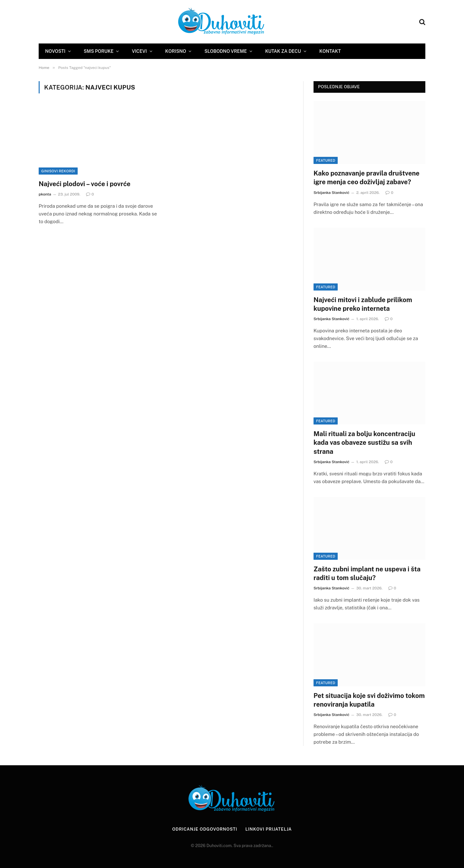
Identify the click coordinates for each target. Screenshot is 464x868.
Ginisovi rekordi (58, 171)
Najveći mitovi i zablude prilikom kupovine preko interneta (363, 304)
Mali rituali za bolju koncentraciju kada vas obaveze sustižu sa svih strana (364, 443)
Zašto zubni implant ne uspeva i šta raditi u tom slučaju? (367, 573)
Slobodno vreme (225, 51)
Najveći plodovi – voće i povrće (85, 184)
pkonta (45, 194)
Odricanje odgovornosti (205, 829)
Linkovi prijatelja (268, 829)
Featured (326, 160)
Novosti (55, 51)
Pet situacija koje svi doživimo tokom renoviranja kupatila (369, 700)
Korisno (176, 51)
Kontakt (330, 51)
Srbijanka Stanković (331, 193)
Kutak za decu (283, 51)
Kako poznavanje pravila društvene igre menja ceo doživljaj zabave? (367, 178)
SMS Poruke (99, 51)
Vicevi (139, 51)
